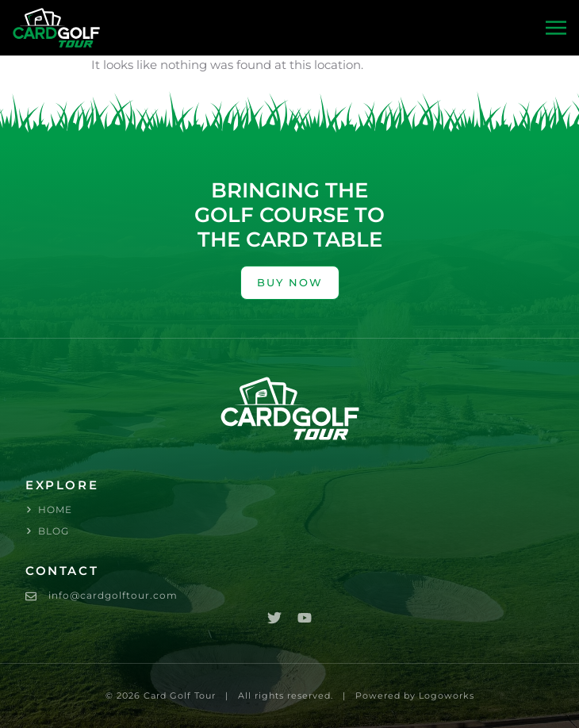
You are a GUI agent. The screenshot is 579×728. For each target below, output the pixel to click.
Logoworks (447, 695)
